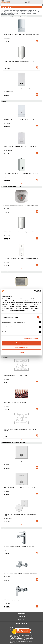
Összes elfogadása (21, 343)
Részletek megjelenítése (31, 338)
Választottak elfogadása (21, 348)
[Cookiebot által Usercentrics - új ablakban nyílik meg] (34, 291)
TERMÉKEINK (7, 7)
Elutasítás (22, 352)
